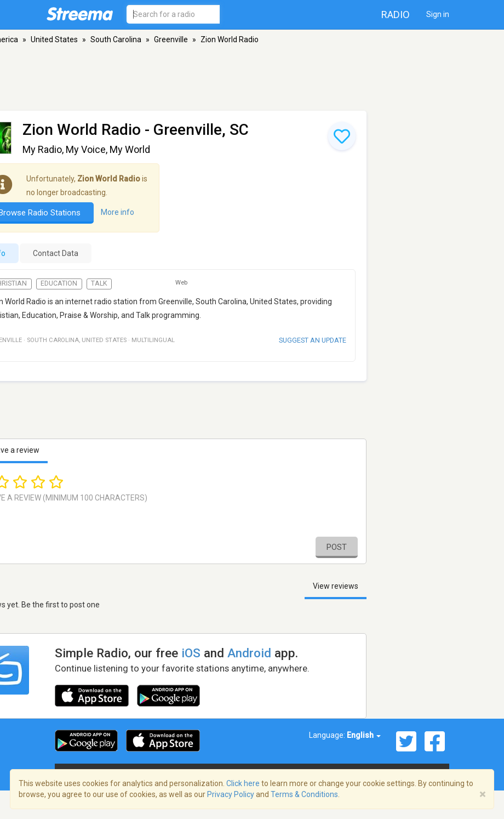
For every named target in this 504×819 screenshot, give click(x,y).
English (364, 735)
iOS (191, 653)
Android (249, 653)
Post (337, 547)
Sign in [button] (438, 14)
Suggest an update (313, 340)
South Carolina (116, 39)
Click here (243, 783)
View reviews (336, 586)
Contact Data (56, 253)
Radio (396, 15)
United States (54, 39)
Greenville (171, 39)
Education (59, 283)
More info (118, 212)
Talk (99, 283)
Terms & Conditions (304, 794)
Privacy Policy (231, 794)
